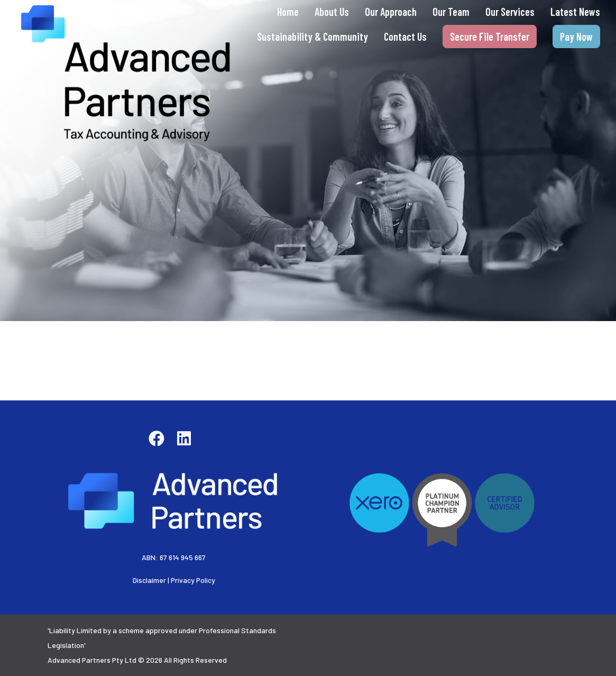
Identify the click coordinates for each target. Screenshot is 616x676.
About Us (332, 12)
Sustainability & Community (312, 36)
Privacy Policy (193, 580)
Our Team (451, 12)
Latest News (575, 12)
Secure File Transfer (490, 36)
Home (288, 12)
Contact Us (405, 36)
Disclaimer (149, 580)
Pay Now (576, 36)
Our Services (510, 12)
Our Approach (391, 12)
